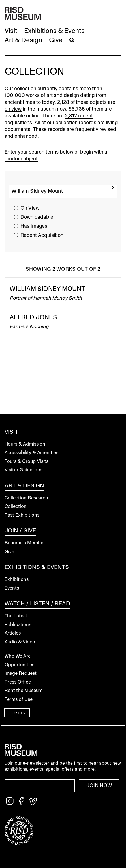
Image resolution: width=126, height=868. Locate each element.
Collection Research (26, 498)
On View (30, 208)
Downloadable (37, 217)
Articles (13, 633)
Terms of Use (19, 700)
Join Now (99, 786)
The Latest (16, 616)
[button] (11, 31)
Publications (18, 625)
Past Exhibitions (22, 515)
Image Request (21, 673)
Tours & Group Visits (26, 462)
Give (9, 552)
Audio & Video (20, 642)
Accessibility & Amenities (31, 453)
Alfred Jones (33, 318)
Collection (16, 507)
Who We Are (18, 656)
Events (12, 588)
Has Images (34, 226)
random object (21, 159)
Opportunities (19, 665)
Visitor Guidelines (23, 470)
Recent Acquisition (42, 235)
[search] (113, 187)
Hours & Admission (25, 444)
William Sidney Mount (47, 289)
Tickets (17, 713)
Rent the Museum (24, 691)
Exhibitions (17, 580)
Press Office (18, 682)
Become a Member (25, 543)
